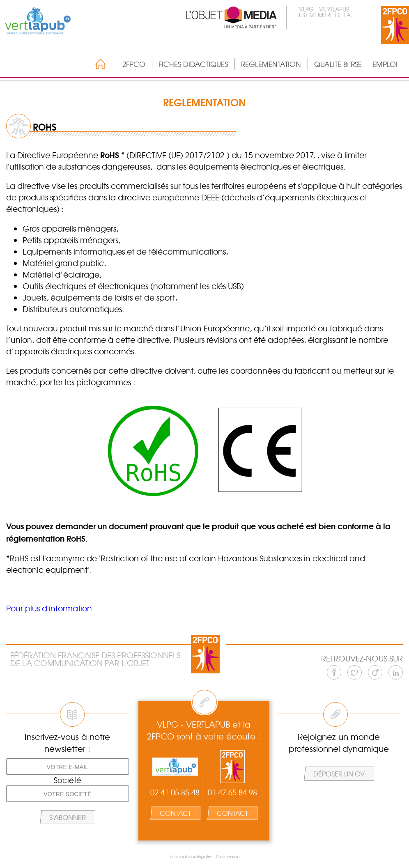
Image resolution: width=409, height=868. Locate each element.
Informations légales (191, 856)
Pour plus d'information (49, 608)
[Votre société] (68, 794)
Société (68, 780)
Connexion (228, 856)
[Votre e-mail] (68, 767)
